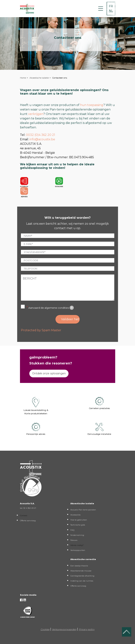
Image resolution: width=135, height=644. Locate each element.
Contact (24, 516)
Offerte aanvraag (28, 521)
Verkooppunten (78, 550)
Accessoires (75, 515)
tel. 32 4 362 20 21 (28, 508)
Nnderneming (77, 535)
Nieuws (74, 540)
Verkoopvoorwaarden (64, 629)
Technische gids (78, 525)
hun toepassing (92, 105)
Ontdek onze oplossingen (49, 373)
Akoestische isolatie (39, 78)
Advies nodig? (77, 545)
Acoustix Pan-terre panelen (83, 510)
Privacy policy (87, 629)
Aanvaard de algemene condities (51, 308)
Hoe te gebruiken (79, 520)
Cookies (45, 629)
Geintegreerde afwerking (82, 576)
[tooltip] (72, 308)
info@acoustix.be (42, 139)
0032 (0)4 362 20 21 (41, 135)
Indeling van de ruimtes (82, 581)
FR (111, 6)
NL (111, 11)
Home (23, 78)
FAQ (72, 530)
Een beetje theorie (79, 566)
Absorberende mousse (81, 571)
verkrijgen (36, 114)
